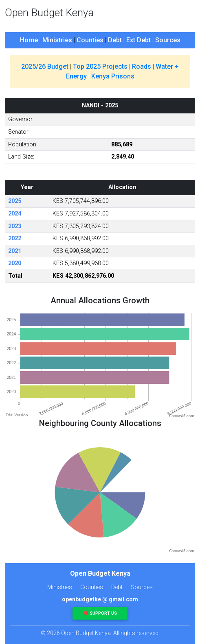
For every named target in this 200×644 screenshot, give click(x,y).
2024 (15, 214)
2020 (15, 263)
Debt (115, 40)
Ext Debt (138, 40)
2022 (15, 238)
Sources (168, 40)
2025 (15, 201)
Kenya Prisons (113, 76)
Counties (90, 40)
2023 (15, 226)
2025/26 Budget (45, 66)
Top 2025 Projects (100, 66)
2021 (15, 251)
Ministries (57, 40)
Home (29, 40)
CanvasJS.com (182, 416)
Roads (142, 66)
